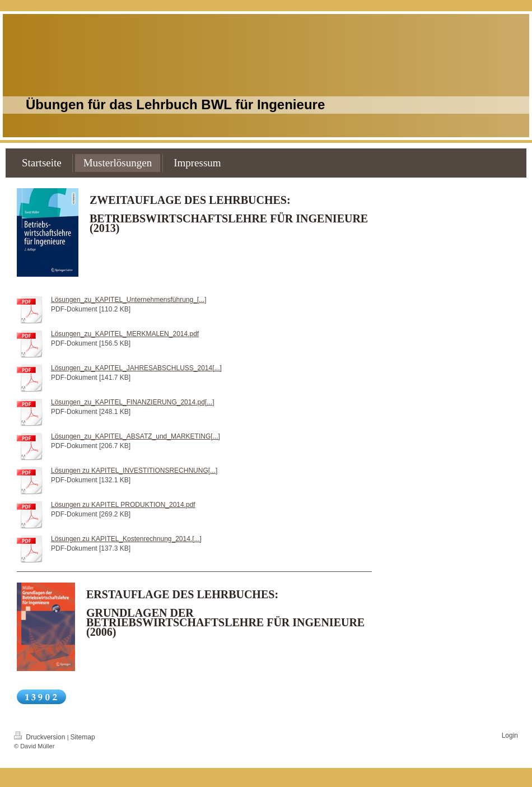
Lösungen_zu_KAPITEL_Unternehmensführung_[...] (129, 300)
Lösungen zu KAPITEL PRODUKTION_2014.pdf (123, 505)
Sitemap (83, 737)
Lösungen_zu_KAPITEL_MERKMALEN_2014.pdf (125, 334)
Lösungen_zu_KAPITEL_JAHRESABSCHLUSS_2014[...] (136, 368)
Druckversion (41, 737)
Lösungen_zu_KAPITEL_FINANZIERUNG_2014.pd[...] (133, 402)
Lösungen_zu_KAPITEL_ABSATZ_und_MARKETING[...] (136, 436)
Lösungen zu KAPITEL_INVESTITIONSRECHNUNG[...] (134, 471)
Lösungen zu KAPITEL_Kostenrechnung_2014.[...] (126, 539)
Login (510, 735)
